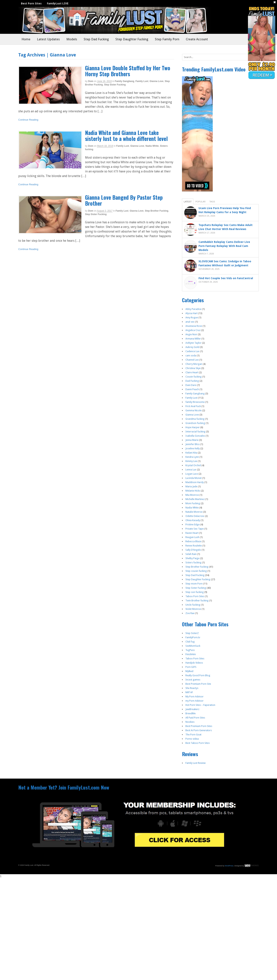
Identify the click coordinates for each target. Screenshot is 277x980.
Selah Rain (191, 554)
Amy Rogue (192, 317)
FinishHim (191, 654)
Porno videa (192, 739)
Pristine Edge (193, 524)
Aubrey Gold (192, 347)
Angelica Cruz (193, 330)
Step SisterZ (192, 633)
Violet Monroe (193, 609)
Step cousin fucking (196, 571)
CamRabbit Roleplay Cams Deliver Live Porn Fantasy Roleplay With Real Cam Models (224, 246)
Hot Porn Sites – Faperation (200, 705)
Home (26, 39)
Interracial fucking (195, 432)
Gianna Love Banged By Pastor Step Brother (124, 200)
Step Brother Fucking (157, 211)
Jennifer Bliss (193, 444)
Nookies (190, 722)
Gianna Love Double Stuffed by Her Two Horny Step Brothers (128, 71)
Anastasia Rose (194, 326)
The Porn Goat (193, 735)
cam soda (191, 355)
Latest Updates (48, 39)
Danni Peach (192, 389)
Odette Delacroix (195, 516)
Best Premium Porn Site (198, 684)
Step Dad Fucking (96, 39)
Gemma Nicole (194, 410)
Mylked (189, 671)
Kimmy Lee (191, 461)
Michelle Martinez (195, 499)
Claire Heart (192, 372)
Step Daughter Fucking (132, 39)
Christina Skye (193, 368)
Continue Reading (28, 120)
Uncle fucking (193, 605)
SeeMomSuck (193, 646)
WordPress (229, 866)
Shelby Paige (192, 558)
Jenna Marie (192, 440)
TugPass (190, 650)
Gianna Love (157, 81)
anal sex (190, 322)
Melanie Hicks (193, 491)
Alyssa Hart (191, 313)
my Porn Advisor (194, 701)
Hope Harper (193, 427)
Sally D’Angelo (193, 550)
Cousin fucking (194, 377)
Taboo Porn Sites (195, 596)
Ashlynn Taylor (193, 343)
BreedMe (191, 713)
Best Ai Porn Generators (199, 730)
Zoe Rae (190, 613)
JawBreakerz (192, 709)
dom (91, 81)
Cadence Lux (192, 351)
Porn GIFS (191, 667)
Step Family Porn (167, 39)
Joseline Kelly (193, 448)
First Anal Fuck (193, 406)
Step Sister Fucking (115, 85)
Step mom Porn (194, 584)
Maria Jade (191, 486)
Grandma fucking (195, 419)
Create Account (197, 39)
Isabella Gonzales (195, 436)
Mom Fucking (193, 503)
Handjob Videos (194, 663)
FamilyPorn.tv (193, 637)
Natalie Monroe (194, 512)
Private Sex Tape (195, 529)
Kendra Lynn (192, 457)
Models (72, 39)
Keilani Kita (191, 453)
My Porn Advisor (194, 697)
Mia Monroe (192, 495)
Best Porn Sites (31, 3)
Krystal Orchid (193, 465)
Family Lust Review (196, 763)
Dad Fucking (192, 381)
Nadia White (152, 146)
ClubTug (190, 642)
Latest (188, 202)
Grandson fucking (195, 423)
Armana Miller (193, 339)
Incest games (193, 680)
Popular (201, 202)
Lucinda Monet (194, 478)
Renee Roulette (194, 546)
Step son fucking (195, 592)
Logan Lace (192, 474)
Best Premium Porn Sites (199, 726)
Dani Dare (191, 385)
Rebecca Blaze (193, 541)
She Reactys (192, 688)
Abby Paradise (193, 309)
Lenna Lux (191, 470)
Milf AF (189, 692)
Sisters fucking (193, 562)
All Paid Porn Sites (195, 718)
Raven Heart (192, 533)
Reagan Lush (192, 537)
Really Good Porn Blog (198, 675)
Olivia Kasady (193, 520)
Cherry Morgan (194, 364)
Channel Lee (192, 360)
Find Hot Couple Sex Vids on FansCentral (226, 278)
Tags (212, 202)
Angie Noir (191, 334)
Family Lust (142, 81)
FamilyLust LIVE (58, 3)
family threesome (195, 402)
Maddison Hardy (195, 482)
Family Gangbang (125, 81)
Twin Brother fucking (197, 600)
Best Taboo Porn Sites (198, 743)
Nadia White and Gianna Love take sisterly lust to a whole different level (126, 136)
